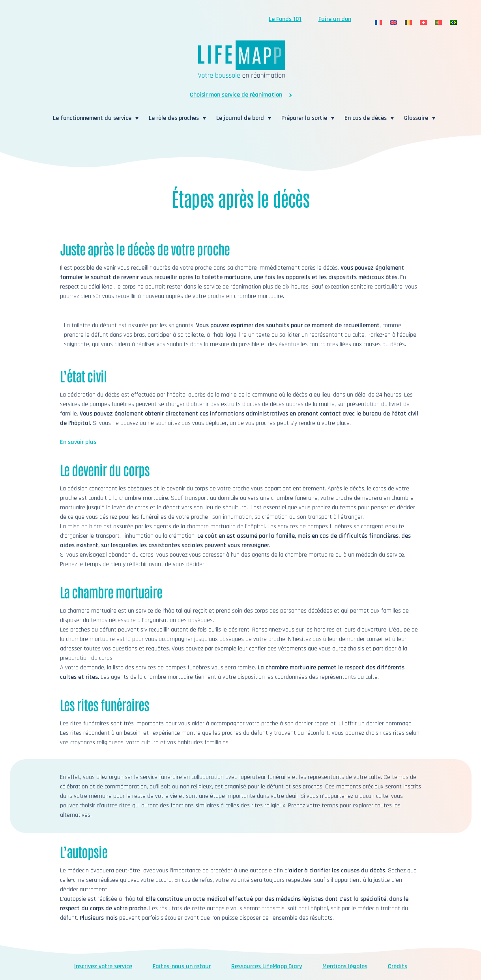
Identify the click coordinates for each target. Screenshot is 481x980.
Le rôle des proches (174, 118)
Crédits (398, 966)
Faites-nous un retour (182, 966)
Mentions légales (345, 966)
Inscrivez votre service (103, 966)
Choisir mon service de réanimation (236, 95)
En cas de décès (366, 118)
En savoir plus (78, 442)
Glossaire (416, 118)
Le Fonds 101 (285, 19)
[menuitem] (378, 23)
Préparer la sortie (304, 118)
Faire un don (335, 19)
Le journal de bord (240, 118)
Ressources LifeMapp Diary (267, 966)
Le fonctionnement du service (92, 118)
